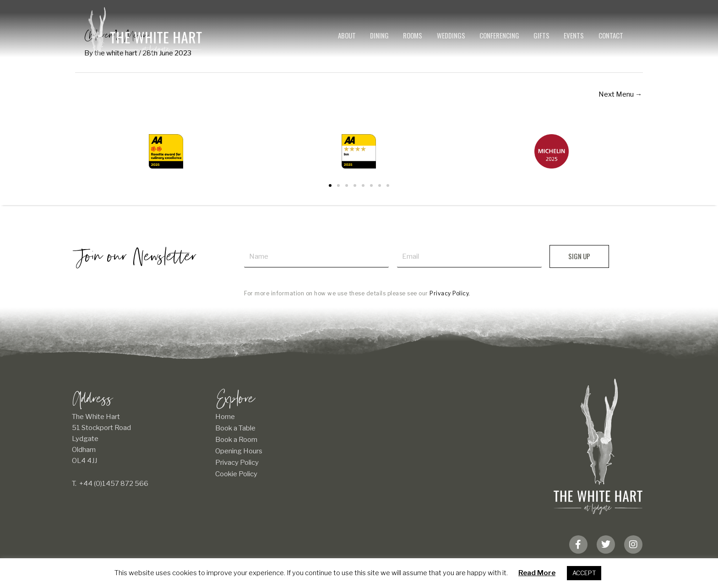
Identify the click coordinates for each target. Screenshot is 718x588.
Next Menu (620, 94)
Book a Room (236, 440)
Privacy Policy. (450, 293)
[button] (330, 185)
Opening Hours (239, 451)
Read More (537, 573)
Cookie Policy (236, 474)
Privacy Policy (237, 463)
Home (225, 417)
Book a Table (235, 428)
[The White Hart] (145, 31)
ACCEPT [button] (584, 573)
